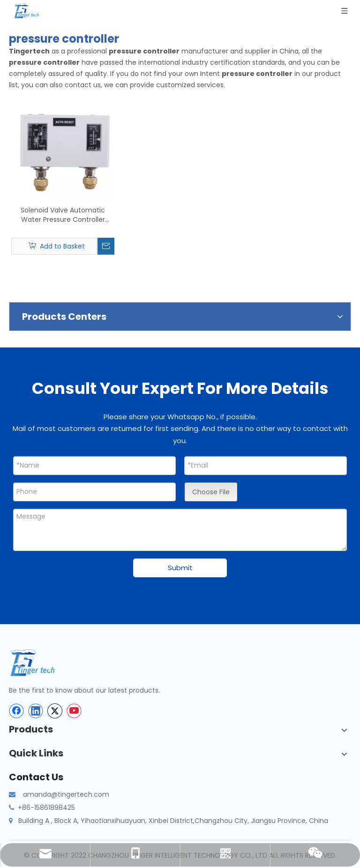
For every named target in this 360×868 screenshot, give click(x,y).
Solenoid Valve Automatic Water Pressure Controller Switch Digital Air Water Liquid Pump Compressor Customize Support (63, 215)
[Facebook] (16, 711)
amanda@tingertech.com (66, 794)
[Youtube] (74, 711)
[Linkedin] (36, 711)
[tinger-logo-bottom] (39, 663)
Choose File (211, 492)
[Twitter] (55, 711)
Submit (180, 568)
